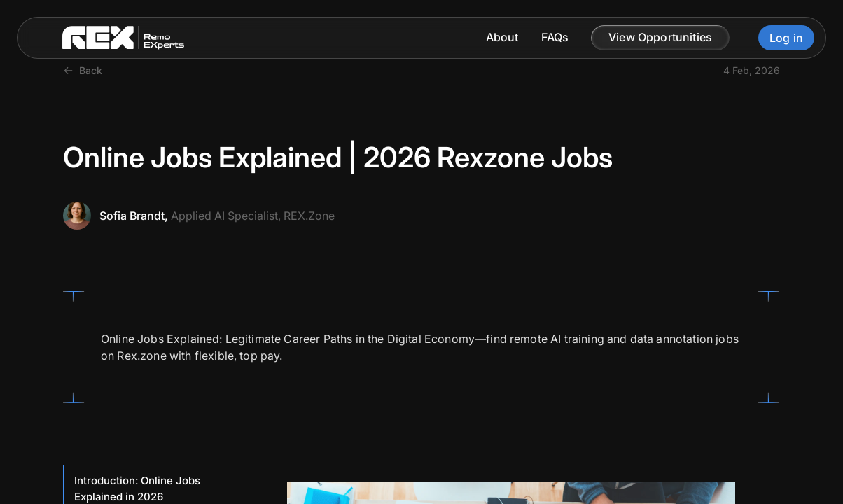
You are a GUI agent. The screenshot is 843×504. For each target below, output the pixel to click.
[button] (660, 38)
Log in (786, 38)
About (502, 37)
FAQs (555, 37)
